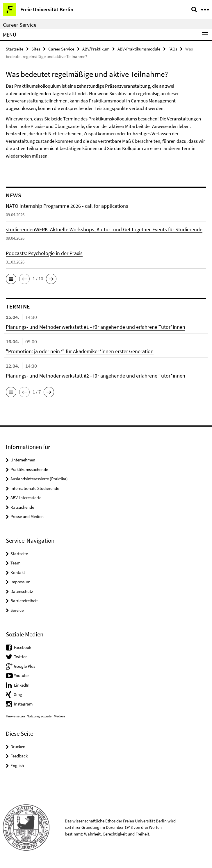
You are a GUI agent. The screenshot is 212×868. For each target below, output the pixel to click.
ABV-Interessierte (26, 498)
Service (17, 610)
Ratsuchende (22, 507)
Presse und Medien (27, 516)
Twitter (20, 657)
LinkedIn (22, 685)
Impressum (20, 582)
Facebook (23, 647)
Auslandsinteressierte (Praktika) (39, 479)
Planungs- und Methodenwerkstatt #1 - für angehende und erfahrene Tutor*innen (96, 327)
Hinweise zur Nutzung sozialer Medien (35, 716)
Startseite (15, 49)
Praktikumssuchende (29, 469)
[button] (11, 279)
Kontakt (18, 572)
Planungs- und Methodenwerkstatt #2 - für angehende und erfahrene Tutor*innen (96, 376)
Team (15, 563)
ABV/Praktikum (96, 49)
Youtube (21, 675)
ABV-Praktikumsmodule (139, 49)
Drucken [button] (18, 747)
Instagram (23, 704)
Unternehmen (23, 460)
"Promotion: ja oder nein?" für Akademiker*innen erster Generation (80, 351)
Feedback (19, 756)
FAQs (173, 49)
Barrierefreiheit (24, 601)
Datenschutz (22, 591)
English (17, 765)
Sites (36, 49)
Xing (18, 694)
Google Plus (25, 666)
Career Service (20, 25)
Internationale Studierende (35, 488)
